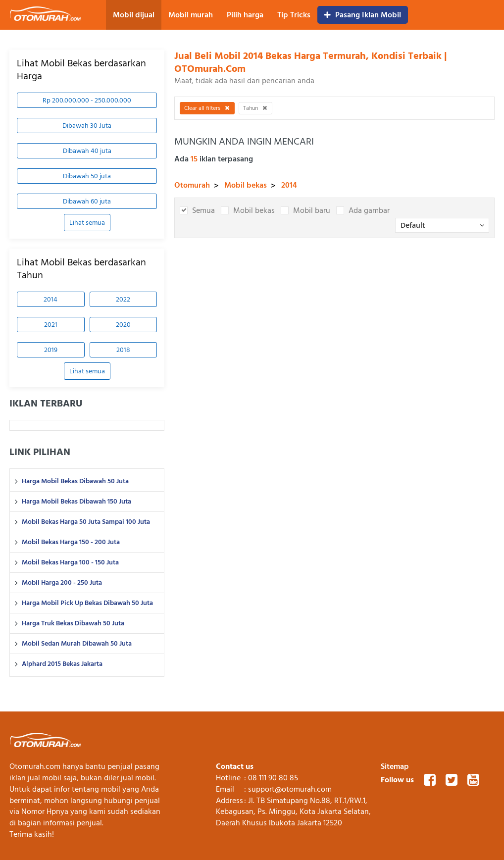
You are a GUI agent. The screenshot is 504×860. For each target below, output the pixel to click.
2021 (51, 325)
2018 (123, 350)
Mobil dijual (134, 15)
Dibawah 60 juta (87, 201)
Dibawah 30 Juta (87, 126)
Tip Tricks (294, 15)
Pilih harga (245, 15)
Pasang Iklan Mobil (363, 15)
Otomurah (192, 185)
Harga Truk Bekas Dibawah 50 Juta (73, 623)
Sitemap (395, 766)
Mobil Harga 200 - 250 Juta (62, 583)
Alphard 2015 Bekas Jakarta (62, 664)
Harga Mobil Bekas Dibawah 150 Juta (76, 502)
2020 (123, 325)
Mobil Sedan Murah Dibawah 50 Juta (77, 644)
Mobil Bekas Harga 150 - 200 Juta (71, 542)
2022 (123, 299)
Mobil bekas (246, 185)
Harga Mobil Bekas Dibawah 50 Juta (75, 481)
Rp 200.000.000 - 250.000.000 (87, 100)
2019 (51, 350)
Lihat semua (87, 223)
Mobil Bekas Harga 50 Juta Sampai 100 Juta (86, 522)
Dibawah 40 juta (87, 151)
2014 (50, 299)
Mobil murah (191, 15)
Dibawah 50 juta (87, 176)
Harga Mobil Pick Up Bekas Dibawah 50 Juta (87, 603)
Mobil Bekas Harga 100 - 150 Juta (70, 562)
